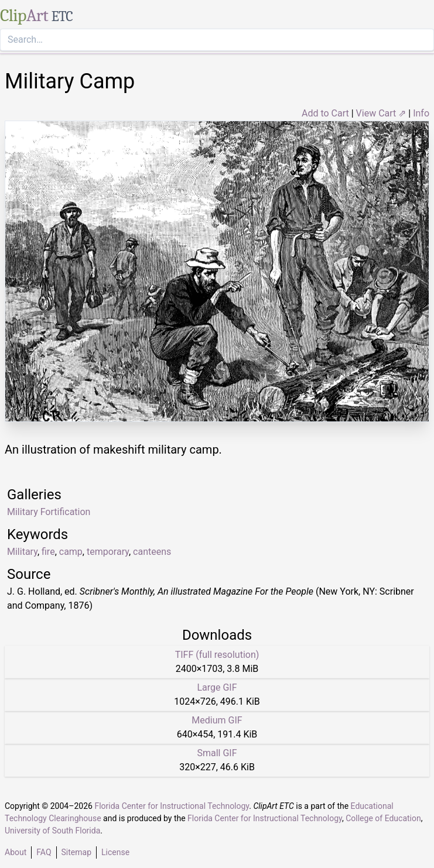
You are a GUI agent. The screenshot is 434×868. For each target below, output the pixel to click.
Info (421, 113)
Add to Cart (325, 113)
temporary (108, 552)
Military (22, 552)
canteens (152, 552)
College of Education (383, 818)
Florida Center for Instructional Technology (172, 806)
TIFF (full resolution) (217, 655)
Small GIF (217, 753)
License (115, 852)
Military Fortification (49, 512)
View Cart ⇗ (381, 113)
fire (48, 552)
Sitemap (76, 852)
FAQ (44, 852)
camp (71, 552)
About (16, 852)
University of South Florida (52, 831)
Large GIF (217, 687)
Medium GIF (217, 720)
